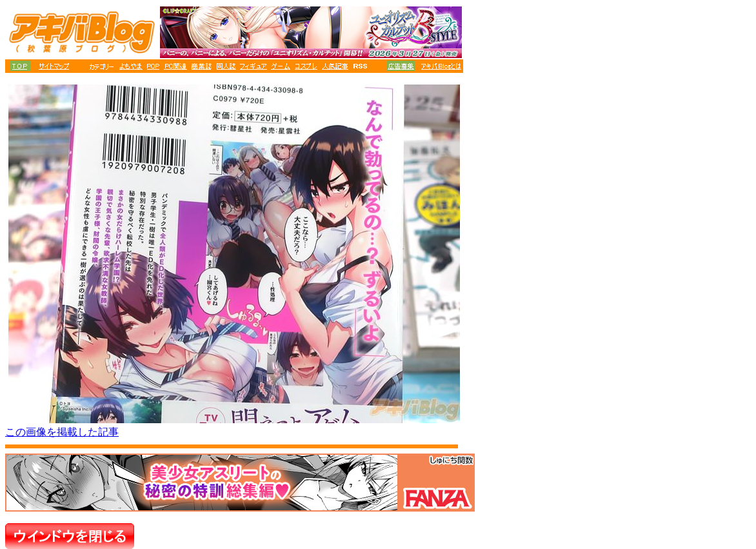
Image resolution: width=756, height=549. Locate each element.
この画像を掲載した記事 (62, 432)
